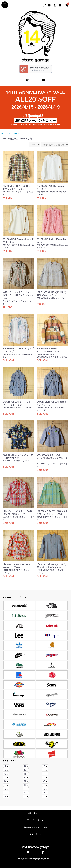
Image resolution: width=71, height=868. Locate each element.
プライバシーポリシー (36, 820)
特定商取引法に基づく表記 (36, 827)
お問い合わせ (36, 834)
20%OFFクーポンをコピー (35, 120)
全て (3, 134)
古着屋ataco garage (36, 847)
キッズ (9, 134)
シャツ (17, 134)
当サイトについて (36, 813)
